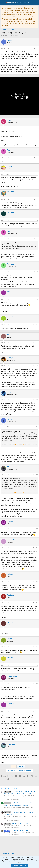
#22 (37, 665)
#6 (37, 220)
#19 (37, 603)
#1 (37, 48)
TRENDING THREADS (10, 788)
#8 (37, 272)
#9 (37, 299)
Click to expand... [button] (20, 445)
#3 (37, 158)
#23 (37, 684)
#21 (37, 647)
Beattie (5, 36)
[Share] (35, 48)
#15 (37, 475)
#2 (37, 128)
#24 (37, 711)
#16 (37, 529)
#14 (37, 427)
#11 (37, 342)
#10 (37, 325)
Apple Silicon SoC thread (17, 823)
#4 (37, 174)
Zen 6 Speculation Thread (16, 830)
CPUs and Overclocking (11, 800)
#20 (37, 630)
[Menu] (3, 2)
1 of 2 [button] (14, 766)
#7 (37, 239)
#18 (37, 582)
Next (21, 766)
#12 (37, 365)
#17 (37, 548)
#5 (37, 199)
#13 (37, 400)
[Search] (37, 2)
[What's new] (32, 2)
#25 (37, 752)
